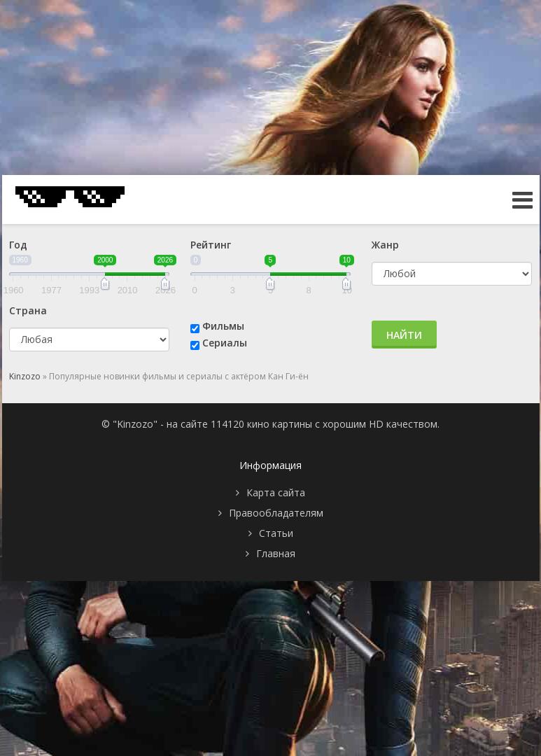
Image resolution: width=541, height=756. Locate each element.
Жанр (385, 245)
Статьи (276, 533)
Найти (404, 335)
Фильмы (223, 326)
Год (18, 245)
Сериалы (225, 343)
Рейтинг (211, 245)
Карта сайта (276, 492)
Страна (28, 310)
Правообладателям (276, 513)
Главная (276, 553)
